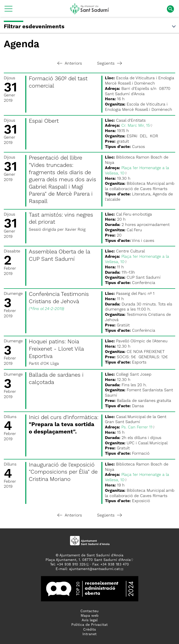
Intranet (89, 634)
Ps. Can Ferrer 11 (137, 427)
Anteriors (70, 64)
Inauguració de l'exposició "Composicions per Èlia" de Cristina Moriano (63, 472)
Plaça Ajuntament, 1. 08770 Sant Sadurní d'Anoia (88, 560)
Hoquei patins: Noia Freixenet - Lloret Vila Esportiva (56, 349)
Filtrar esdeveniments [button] (90, 27)
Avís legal (90, 620)
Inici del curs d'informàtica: (64, 425)
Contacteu (89, 611)
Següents (109, 64)
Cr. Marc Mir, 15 (136, 126)
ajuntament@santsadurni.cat (94, 569)
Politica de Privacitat (89, 625)
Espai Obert (44, 121)
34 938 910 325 (72, 564)
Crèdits (89, 630)
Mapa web (90, 616)
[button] (8, 11)
